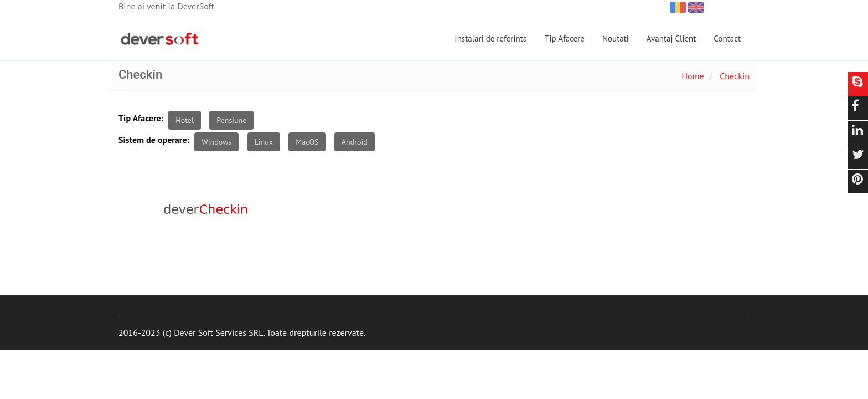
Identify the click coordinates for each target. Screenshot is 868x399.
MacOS (307, 142)
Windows (216, 142)
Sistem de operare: (154, 140)
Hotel (185, 120)
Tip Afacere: (141, 118)
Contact (727, 39)
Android (355, 142)
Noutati (616, 39)
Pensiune (231, 120)
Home (693, 76)
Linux (264, 142)
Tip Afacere (565, 39)
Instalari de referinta (491, 39)
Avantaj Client (671, 39)
